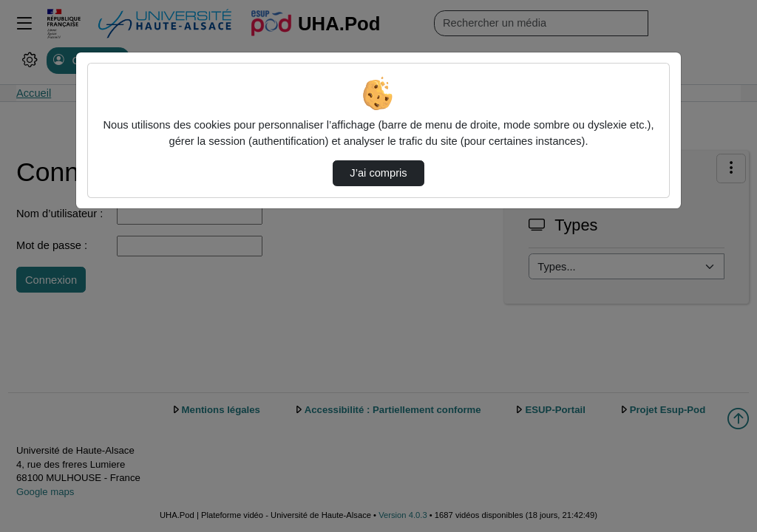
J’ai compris (378, 173)
